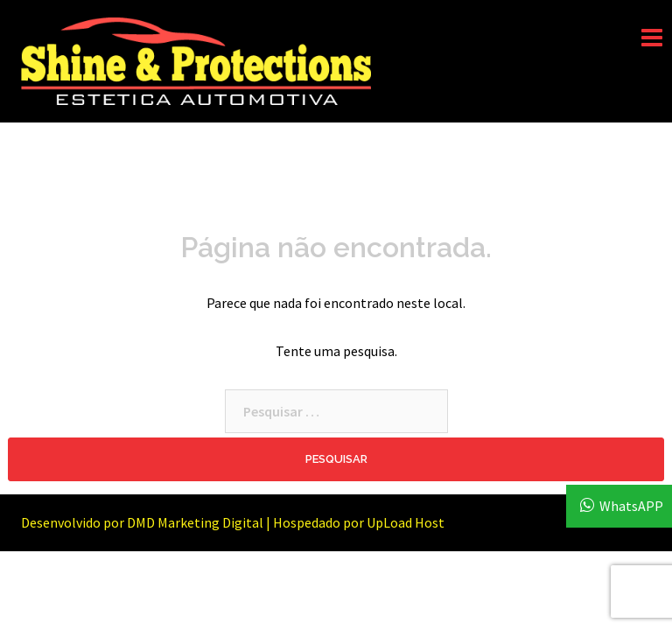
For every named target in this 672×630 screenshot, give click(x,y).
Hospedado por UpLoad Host (359, 522)
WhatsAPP (631, 506)
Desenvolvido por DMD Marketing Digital (142, 522)
